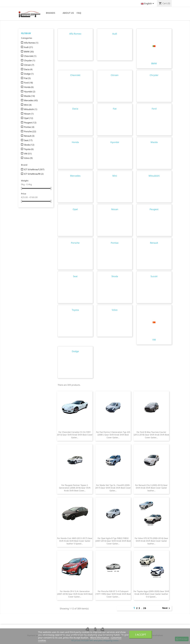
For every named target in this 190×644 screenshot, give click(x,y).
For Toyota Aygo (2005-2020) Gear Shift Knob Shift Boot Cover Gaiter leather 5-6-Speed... (151, 594)
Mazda (29, 96)
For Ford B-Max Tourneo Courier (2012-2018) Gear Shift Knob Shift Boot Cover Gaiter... (151, 435)
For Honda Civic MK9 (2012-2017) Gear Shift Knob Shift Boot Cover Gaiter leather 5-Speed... (75, 541)
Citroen (29, 65)
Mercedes (31, 100)
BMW (29, 52)
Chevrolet (30, 56)
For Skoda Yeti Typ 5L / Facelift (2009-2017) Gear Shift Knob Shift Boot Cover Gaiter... (113, 488)
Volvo (28, 158)
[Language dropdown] (148, 4)
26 (145, 608)
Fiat (27, 78)
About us (68, 13)
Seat (28, 140)
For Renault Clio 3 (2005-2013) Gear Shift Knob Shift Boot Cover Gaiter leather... (151, 488)
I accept (141, 635)
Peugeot (30, 123)
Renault (29, 136)
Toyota (29, 149)
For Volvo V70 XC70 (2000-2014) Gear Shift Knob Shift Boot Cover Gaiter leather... (151, 541)
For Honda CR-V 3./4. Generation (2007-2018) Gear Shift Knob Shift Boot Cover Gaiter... (75, 594)
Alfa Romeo (31, 43)
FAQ (79, 13)
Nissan (29, 114)
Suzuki (154, 276)
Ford (28, 83)
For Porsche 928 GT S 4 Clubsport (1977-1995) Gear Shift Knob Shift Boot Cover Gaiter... (113, 594)
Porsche (30, 131)
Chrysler (30, 60)
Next (167, 608)
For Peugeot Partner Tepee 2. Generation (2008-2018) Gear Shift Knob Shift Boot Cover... (75, 488)
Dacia (28, 69)
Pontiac (29, 127)
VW (28, 154)
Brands (51, 13)
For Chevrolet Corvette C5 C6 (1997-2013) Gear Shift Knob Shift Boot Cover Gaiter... (75, 435)
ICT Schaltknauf (34, 169)
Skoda (29, 145)
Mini (28, 105)
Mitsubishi (31, 109)
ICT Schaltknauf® (34, 174)
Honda (29, 87)
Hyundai (30, 91)
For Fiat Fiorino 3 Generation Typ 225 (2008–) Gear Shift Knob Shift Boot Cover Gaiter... (113, 435)
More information (100, 638)
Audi (28, 47)
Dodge (29, 74)
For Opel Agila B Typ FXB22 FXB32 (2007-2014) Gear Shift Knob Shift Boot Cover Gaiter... (113, 541)
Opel (29, 118)
